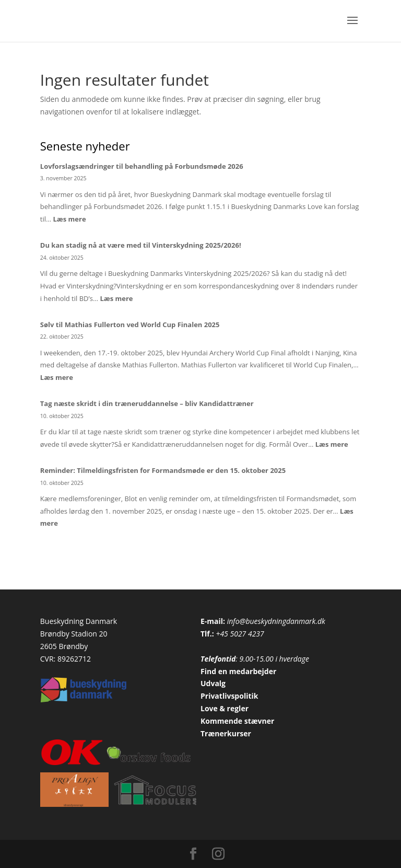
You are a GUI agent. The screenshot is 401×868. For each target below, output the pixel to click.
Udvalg (213, 683)
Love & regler (225, 708)
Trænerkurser (226, 733)
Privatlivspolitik (229, 696)
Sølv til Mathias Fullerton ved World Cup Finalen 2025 (130, 325)
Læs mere (69, 219)
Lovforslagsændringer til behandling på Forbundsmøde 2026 (142, 166)
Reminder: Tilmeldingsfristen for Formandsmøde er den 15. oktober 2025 (163, 470)
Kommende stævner (237, 721)
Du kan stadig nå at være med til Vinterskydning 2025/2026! (141, 245)
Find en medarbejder (238, 671)
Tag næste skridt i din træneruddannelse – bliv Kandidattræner (147, 403)
